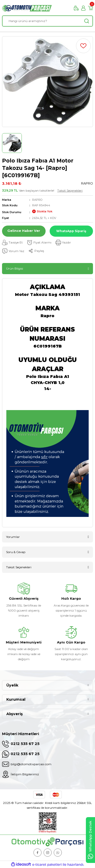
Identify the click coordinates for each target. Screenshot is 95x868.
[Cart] (90, 8)
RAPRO (37, 200)
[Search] (48, 21)
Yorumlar (13, 537)
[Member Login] (83, 8)
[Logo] (27, 8)
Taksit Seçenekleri (70, 190)
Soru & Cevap (16, 552)
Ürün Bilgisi (15, 268)
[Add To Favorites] (83, 46)
